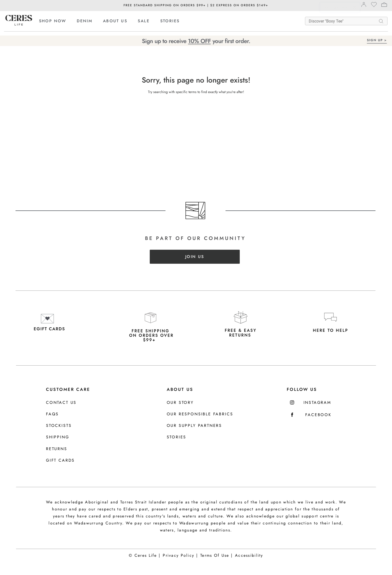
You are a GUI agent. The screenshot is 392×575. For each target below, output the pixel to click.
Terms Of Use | (216, 555)
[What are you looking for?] (343, 21)
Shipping (58, 437)
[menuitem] (57, 21)
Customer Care (68, 389)
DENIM (84, 21)
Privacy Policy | (180, 555)
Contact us (61, 403)
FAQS (52, 414)
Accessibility (249, 555)
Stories (177, 437)
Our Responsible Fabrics (200, 414)
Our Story (180, 403)
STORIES (170, 21)
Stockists (59, 426)
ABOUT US (115, 21)
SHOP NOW (53, 21)
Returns (57, 449)
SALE (144, 21)
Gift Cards (60, 461)
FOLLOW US (302, 389)
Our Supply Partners (194, 426)
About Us (180, 389)
